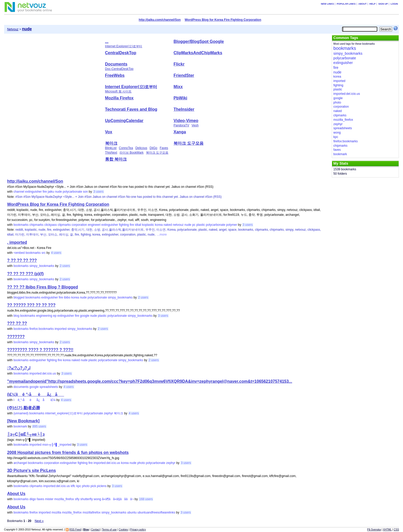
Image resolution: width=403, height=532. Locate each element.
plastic (201, 225)
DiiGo (153, 148)
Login (394, 4)
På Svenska (374, 530)
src (43, 253)
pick (93, 486)
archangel (20, 463)
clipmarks (64, 225)
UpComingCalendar (124, 121)
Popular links (346, 4)
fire (45, 192)
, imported (17, 242)
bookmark (20, 426)
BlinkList (111, 148)
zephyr (108, 413)
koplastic (148, 225)
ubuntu (132, 512)
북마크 (111, 143)
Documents (116, 64)
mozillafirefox (91, 512)
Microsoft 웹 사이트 (118, 91)
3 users (98, 192)
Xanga (180, 132)
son (85, 192)
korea (159, 225)
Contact (95, 530)
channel (19, 192)
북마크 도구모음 (157, 153)
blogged (19, 297)
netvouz (178, 225)
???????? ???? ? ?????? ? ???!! (40, 350)
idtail (138, 225)
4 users (56, 253)
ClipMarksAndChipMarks (198, 53)
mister (49, 499)
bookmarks (21, 225)
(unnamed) (21, 413)
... (107, 41)
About (362, 4)
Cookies (123, 530)
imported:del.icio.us (43, 374)
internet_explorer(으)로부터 (64, 413)
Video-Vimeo (186, 121)
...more (162, 235)
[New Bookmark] (23, 421)
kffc (73, 486)
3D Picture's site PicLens (32, 470)
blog (16, 316)
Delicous (141, 148)
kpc (79, 486)
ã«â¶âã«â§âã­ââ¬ (118, 499)
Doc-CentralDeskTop (119, 69)
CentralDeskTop (121, 53)
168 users (146, 499)
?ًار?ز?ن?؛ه (19, 368)
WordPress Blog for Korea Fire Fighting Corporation (223, 20)
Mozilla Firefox (119, 98)
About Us (16, 494)
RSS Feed (75, 530)
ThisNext (111, 153)
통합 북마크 (116, 159)
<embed (19, 253)
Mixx (178, 87)
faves (40, 499)
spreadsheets (49, 387)
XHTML (387, 530)
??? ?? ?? (17, 323)
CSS (396, 530)
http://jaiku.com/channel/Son (160, 20)
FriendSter (184, 75)
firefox (34, 512)
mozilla (56, 512)
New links (328, 4)
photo (141, 463)
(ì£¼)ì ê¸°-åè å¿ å (36, 394)
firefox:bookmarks (42, 329)
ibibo (67, 297)
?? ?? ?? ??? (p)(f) (25, 274)
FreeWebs (115, 75)
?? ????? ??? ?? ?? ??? (31, 305)
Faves (164, 148)
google (85, 316)
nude (58, 192)
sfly (77, 499)
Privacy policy (138, 530)
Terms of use (109, 530)
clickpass (51, 225)
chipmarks (36, 225)
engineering (44, 316)
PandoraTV (181, 125)
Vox (109, 132)
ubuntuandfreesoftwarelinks (156, 512)
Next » (39, 521)
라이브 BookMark (131, 153)
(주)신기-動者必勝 (24, 408)
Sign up (383, 4)
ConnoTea (126, 148)
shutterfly (87, 499)
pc (194, 225)
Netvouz (13, 29)
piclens (102, 486)
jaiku (51, 192)
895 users (39, 426)
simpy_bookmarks (42, 266)
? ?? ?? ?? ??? (22, 260)
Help (372, 4)
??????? (16, 337)
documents (21, 387)
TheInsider (184, 109)
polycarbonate (72, 192)
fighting (124, 225)
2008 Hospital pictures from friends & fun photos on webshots (68, 452)
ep (55, 316)
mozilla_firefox (64, 499)
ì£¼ (53, 400)
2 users (65, 266)
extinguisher (34, 192)
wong (98, 499)
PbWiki (180, 98)
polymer (232, 225)
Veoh (195, 125)
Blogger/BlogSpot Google (199, 41)
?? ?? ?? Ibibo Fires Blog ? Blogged (43, 287)
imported (61, 329)
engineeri (94, 225)
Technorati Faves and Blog (131, 109)
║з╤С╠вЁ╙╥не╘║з (26, 434)
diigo (33, 499)
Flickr (179, 64)
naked (168, 225)
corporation (79, 225)
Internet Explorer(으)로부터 (124, 46)
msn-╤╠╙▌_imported (57, 445)
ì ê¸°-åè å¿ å (31, 400)
